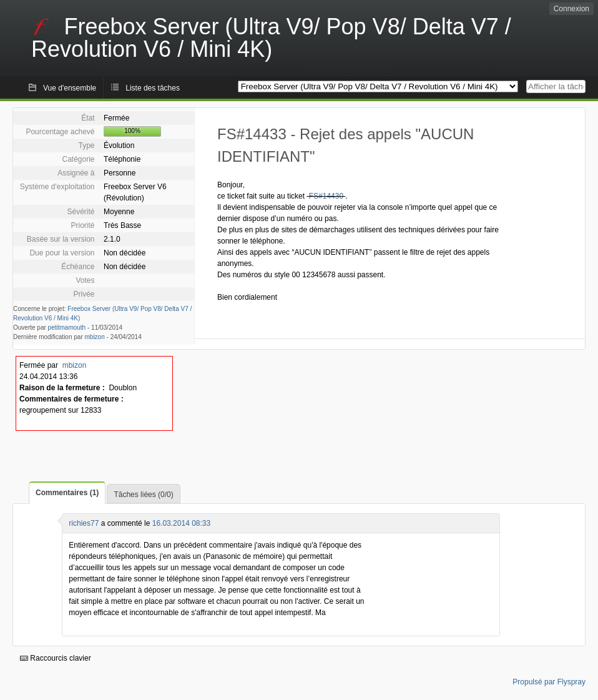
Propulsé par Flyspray (549, 682)
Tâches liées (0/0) (143, 495)
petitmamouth (67, 328)
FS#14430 (326, 196)
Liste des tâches (153, 88)
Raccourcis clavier (56, 658)
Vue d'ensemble (70, 88)
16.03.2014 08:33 (181, 523)
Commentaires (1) (67, 493)
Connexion (571, 9)
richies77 (84, 523)
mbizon (95, 337)
